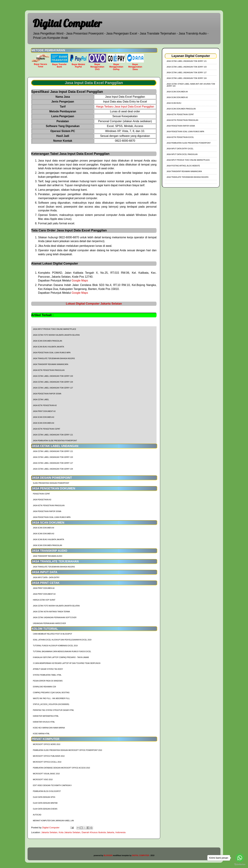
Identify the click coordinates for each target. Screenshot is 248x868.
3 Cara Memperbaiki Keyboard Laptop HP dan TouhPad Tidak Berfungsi (67, 663)
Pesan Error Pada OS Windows (48, 681)
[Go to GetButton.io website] (240, 864)
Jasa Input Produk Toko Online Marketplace (55, 329)
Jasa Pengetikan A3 (42, 500)
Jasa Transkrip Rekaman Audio (48, 556)
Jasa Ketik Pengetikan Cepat (46, 429)
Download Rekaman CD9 (44, 687)
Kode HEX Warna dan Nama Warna (49, 728)
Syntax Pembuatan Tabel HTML (47, 675)
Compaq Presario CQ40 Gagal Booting (51, 693)
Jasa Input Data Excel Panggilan (182, 154)
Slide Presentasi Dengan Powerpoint (51, 483)
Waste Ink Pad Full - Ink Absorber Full (51, 698)
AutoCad (37, 815)
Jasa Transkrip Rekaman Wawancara (51, 364)
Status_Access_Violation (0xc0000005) (51, 704)
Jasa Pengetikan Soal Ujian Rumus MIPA (52, 353)
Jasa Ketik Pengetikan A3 (45, 405)
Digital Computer (67, 23)
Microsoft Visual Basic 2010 (46, 774)
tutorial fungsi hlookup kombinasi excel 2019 (55, 646)
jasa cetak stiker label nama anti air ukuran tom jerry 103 (191, 85)
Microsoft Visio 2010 (43, 780)
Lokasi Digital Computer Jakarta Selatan (94, 304)
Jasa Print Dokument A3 (44, 411)
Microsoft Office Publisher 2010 (49, 756)
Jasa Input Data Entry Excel (180, 149)
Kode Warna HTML (41, 734)
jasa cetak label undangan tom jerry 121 (53, 435)
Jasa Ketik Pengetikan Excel (180, 137)
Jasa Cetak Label (41, 400)
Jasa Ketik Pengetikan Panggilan (49, 370)
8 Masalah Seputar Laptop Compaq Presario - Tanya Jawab (61, 657)
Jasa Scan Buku (174, 103)
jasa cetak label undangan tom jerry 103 (53, 376)
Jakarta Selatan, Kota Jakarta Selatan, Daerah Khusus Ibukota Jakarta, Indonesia (83, 832)
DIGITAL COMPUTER (140, 855)
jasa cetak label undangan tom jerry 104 (53, 382)
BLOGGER (108, 855)
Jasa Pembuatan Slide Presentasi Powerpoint (55, 441)
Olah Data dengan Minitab (45, 803)
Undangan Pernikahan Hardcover (49, 623)
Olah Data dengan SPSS (44, 797)
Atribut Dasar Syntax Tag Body (48, 669)
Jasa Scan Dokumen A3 (43, 417)
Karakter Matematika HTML (46, 716)
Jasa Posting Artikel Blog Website (183, 166)
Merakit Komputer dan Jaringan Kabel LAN (53, 821)
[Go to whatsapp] (240, 858)
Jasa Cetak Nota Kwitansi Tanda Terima (51, 612)
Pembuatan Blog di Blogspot (47, 791)
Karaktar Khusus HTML (44, 722)
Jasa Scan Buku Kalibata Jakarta (48, 347)
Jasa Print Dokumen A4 (44, 588)
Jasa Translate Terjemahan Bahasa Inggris (54, 359)
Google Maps (80, 281)
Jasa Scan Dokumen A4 (43, 423)
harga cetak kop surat (44, 600)
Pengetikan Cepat (41, 494)
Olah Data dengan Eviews (45, 809)
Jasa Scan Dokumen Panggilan (47, 341)
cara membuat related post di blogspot (53, 634)
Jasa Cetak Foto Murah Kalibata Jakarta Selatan (56, 335)
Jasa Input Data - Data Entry (46, 577)
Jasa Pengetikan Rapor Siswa (47, 394)
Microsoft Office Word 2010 (47, 744)
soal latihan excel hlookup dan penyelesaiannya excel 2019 (62, 640)
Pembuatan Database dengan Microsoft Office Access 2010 (61, 768)
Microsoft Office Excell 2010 (47, 762)
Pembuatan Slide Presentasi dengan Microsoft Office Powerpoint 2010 (67, 750)
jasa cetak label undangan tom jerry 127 (53, 388)
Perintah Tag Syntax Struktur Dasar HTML (53, 710)
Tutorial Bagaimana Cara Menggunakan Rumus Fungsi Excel (62, 652)
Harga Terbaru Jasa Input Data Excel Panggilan (125, 107)
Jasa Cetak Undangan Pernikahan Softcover (55, 618)
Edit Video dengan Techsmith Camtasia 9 (52, 785)
